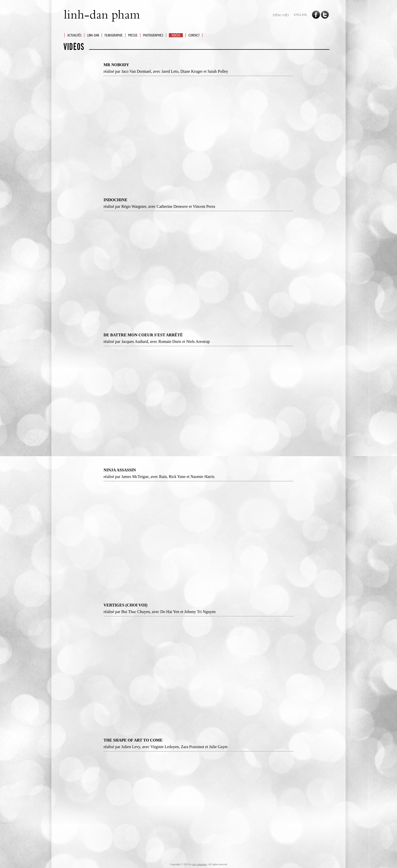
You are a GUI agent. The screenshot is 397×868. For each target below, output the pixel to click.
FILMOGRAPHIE (114, 35)
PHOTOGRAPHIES (153, 35)
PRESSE (133, 35)
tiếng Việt (281, 15)
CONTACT (194, 35)
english (300, 15)
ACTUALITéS (74, 35)
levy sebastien (199, 864)
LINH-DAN (93, 35)
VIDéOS (176, 35)
